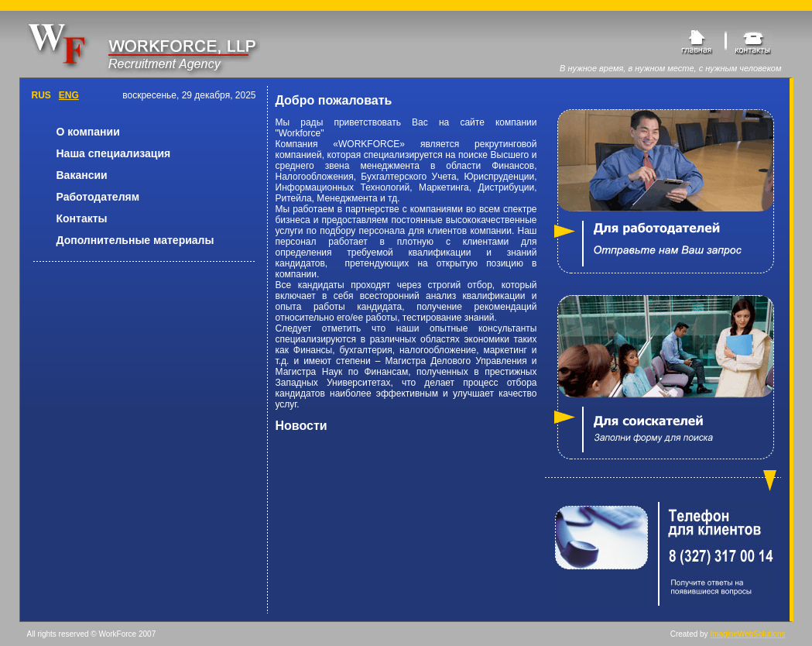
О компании (88, 132)
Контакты (82, 218)
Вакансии (82, 175)
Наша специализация (114, 153)
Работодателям (98, 197)
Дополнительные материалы (135, 240)
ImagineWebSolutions (747, 634)
